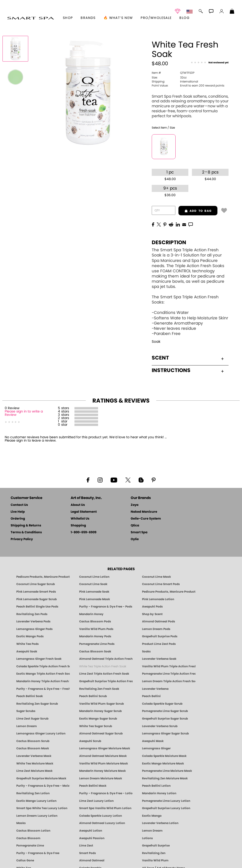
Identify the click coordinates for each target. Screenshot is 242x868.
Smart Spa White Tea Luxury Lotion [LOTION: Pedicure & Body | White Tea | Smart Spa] (42, 808)
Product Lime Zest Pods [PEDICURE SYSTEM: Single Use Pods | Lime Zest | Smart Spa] (159, 644)
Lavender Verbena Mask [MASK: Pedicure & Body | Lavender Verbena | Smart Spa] (34, 756)
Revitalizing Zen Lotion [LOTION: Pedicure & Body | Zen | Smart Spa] (33, 793)
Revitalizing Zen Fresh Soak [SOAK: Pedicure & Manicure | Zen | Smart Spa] (99, 689)
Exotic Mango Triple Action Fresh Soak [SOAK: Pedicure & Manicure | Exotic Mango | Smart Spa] (43, 674)
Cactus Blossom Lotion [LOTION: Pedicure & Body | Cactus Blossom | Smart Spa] (33, 831)
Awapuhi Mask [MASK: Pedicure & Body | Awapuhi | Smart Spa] (153, 741)
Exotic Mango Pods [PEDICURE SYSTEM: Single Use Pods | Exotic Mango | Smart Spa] (30, 636)
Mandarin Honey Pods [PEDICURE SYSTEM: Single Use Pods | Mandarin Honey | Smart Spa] (95, 636)
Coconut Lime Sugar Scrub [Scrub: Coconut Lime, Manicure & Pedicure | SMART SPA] (36, 584)
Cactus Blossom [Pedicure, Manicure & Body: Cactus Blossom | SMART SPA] (28, 838)
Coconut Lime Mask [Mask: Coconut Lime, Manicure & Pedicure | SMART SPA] (156, 577)
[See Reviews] (210, 63)
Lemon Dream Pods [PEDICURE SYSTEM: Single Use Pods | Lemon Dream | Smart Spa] (156, 629)
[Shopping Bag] (232, 12)
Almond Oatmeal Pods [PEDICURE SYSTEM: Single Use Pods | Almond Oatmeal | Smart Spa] (159, 621)
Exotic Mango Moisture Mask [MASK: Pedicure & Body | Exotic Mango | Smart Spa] (163, 764)
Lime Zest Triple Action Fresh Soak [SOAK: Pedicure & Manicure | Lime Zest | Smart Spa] (104, 674)
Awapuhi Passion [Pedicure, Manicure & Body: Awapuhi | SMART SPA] (92, 838)
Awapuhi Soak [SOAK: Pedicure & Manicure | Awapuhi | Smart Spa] (27, 651)
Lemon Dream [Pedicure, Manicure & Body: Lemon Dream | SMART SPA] (152, 831)
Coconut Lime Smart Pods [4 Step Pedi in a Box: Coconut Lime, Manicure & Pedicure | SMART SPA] (161, 584)
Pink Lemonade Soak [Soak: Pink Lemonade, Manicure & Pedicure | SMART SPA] (94, 592)
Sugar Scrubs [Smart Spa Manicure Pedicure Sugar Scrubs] (26, 711)
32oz (169, 78)
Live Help (18, 512)
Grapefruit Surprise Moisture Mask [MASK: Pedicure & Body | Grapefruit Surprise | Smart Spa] (41, 778)
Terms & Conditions (26, 532)
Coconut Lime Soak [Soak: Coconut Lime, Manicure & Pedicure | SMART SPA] (93, 584)
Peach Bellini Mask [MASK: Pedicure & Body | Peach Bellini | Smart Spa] (93, 786)
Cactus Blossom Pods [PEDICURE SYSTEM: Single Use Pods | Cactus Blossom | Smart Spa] (95, 621)
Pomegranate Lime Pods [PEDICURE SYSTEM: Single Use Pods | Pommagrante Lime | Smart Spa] (97, 644)
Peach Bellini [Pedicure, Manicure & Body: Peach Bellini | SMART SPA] (151, 696)
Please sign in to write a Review (24, 413)
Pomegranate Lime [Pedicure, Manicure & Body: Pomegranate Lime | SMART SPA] (30, 846)
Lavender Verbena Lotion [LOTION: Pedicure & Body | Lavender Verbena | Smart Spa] (160, 823)
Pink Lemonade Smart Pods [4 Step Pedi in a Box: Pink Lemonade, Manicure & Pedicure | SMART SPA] (36, 592)
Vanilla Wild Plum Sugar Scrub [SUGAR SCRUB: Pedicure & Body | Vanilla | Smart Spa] (102, 704)
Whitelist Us (80, 519)
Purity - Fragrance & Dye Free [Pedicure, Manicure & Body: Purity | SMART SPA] (38, 853)
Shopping (78, 526)
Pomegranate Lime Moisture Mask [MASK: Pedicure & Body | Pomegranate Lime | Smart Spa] (167, 771)
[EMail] (184, 224)
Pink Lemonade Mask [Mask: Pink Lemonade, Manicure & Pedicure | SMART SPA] (95, 599)
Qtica (135, 526)
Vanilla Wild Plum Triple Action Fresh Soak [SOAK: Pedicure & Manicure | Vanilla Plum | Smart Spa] (169, 666)
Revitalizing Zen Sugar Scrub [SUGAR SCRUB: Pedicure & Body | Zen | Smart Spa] (37, 704)
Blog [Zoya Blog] (184, 18)
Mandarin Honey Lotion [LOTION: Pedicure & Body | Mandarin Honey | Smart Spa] (159, 793)
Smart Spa (139, 532)
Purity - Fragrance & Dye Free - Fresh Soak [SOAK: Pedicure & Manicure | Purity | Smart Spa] (43, 689)
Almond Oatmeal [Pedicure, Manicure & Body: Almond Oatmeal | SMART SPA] (92, 860)
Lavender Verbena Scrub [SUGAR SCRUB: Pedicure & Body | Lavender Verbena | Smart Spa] (160, 726)
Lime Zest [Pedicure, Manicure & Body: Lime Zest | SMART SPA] (86, 846)
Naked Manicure (144, 512)
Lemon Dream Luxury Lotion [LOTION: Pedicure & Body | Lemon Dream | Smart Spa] (37, 816)
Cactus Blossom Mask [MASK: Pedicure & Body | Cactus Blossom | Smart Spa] (33, 748)
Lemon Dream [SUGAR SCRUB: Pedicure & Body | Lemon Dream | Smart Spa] (27, 726)
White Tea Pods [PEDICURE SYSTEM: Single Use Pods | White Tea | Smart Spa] (28, 644)
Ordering (18, 519)
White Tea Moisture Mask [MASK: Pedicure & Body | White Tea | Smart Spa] (35, 764)
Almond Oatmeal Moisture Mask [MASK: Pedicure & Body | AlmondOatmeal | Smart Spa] (103, 756)
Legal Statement (84, 512)
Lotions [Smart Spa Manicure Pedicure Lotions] (147, 838)
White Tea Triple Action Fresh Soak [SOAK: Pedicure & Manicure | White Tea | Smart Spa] (103, 666)
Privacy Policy (22, 539)
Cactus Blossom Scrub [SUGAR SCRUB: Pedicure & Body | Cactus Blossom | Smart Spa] (33, 741)
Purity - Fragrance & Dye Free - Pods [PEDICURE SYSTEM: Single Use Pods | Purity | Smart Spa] (106, 607)
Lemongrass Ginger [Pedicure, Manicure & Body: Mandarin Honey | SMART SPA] (156, 748)
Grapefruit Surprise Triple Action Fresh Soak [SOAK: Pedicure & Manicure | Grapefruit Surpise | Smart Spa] (106, 681)
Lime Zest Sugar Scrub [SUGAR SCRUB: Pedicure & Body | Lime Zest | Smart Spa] (32, 719)
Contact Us (19, 505)
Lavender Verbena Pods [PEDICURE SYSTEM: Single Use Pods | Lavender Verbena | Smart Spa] (33, 621)
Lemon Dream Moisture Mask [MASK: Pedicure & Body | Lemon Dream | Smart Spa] (101, 778)
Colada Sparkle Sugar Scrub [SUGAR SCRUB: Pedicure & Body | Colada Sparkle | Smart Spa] (162, 704)
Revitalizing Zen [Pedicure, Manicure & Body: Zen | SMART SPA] (154, 853)
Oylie (135, 539)
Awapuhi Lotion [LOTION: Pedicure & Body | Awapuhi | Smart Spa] (91, 831)
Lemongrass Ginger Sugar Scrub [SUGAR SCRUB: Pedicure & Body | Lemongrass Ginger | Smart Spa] (165, 733)
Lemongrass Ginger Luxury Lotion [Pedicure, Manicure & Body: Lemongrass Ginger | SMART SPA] (41, 733)
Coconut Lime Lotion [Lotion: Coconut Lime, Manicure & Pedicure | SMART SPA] (94, 577)
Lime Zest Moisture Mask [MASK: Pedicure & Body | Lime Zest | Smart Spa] (34, 771)
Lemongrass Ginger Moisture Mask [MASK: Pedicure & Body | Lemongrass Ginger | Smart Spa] (105, 748)
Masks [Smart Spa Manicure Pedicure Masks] (21, 823)
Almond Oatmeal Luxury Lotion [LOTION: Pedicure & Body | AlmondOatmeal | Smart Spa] (102, 823)
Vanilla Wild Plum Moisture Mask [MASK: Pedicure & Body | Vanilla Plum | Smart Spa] (104, 764)
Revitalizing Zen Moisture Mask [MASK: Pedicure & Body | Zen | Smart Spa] (165, 778)
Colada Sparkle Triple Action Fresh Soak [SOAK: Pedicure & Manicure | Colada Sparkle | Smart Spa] (43, 666)
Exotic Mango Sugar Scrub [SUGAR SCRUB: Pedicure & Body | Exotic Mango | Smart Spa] (98, 719)
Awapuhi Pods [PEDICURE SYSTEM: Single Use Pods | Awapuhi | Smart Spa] (152, 607)
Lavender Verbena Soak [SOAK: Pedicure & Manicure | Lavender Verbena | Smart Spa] (159, 659)
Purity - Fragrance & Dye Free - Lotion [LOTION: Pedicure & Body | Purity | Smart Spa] (106, 793)
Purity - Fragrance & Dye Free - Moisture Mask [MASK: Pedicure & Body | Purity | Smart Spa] (43, 786)
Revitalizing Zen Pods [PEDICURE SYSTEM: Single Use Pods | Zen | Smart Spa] (32, 614)
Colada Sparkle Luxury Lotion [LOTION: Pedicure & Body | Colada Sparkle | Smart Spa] (101, 816)
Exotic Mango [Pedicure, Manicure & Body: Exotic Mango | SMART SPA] (152, 816)
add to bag (195, 211)
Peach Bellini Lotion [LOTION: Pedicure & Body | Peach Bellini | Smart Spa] (156, 786)
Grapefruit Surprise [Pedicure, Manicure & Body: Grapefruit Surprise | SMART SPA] (156, 846)
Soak (156, 342)
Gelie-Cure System (146, 519)
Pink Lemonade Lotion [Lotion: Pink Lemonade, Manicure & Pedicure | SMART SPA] (158, 599)
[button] (31, 18)
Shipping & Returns (26, 526)
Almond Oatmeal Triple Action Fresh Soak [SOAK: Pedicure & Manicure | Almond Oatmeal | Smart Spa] (106, 659)
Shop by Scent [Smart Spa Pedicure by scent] (152, 614)
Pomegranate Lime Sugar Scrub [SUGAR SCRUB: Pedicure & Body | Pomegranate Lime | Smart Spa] (165, 711)
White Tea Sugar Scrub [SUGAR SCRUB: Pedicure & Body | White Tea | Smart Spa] (96, 726)
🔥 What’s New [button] (118, 18)
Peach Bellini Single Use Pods (37, 607)
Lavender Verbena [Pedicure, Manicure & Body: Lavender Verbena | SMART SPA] (155, 689)
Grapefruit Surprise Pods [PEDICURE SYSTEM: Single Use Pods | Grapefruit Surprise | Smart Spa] (160, 636)
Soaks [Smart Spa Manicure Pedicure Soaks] (146, 651)
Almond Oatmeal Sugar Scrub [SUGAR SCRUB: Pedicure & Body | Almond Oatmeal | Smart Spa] (101, 733)
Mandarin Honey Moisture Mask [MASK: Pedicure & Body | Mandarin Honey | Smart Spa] (102, 771)
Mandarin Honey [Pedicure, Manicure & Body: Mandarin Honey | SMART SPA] (91, 614)
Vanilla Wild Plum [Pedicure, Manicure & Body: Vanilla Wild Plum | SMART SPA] (155, 860)
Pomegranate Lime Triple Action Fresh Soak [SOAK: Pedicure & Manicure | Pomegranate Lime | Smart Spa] (169, 674)
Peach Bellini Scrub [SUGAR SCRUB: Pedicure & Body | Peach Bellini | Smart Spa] (93, 696)
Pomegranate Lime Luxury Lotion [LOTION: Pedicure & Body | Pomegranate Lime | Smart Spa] (166, 801)
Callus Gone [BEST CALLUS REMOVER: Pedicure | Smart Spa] (25, 860)
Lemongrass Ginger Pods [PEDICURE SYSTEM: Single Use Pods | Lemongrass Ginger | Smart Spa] (35, 629)
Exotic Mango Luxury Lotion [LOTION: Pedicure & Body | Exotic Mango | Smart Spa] (36, 801)
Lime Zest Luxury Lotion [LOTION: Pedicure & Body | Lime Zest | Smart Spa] (96, 801)
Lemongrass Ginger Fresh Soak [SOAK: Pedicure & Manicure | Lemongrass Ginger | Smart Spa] (39, 659)
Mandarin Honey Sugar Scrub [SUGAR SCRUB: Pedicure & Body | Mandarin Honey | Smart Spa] (100, 711)
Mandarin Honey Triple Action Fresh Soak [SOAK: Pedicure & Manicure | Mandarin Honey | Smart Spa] (43, 681)
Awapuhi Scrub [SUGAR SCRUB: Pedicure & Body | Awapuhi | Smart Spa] (90, 741)
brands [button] (88, 18)
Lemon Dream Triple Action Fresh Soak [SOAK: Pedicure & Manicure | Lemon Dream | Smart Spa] (169, 681)
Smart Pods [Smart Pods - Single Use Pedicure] (88, 853)
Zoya (135, 505)
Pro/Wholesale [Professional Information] (156, 18)
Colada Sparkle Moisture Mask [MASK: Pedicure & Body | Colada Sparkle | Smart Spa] (164, 756)
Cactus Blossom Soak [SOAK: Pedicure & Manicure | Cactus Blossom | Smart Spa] (95, 651)
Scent (188, 358)
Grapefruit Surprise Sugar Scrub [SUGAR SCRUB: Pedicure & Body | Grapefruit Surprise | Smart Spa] (165, 719)
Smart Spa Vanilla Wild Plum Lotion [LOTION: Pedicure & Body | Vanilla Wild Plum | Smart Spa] (105, 808)
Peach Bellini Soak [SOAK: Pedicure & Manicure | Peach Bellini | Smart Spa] (30, 696)
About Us (78, 505)
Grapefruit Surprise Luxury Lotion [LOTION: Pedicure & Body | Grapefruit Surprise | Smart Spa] (166, 808)
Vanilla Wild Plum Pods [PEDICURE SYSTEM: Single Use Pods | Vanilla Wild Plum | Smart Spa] (96, 629)
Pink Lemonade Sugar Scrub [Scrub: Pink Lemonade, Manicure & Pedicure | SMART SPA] (37, 599)
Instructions (188, 370)
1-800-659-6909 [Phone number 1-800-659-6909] (84, 532)
